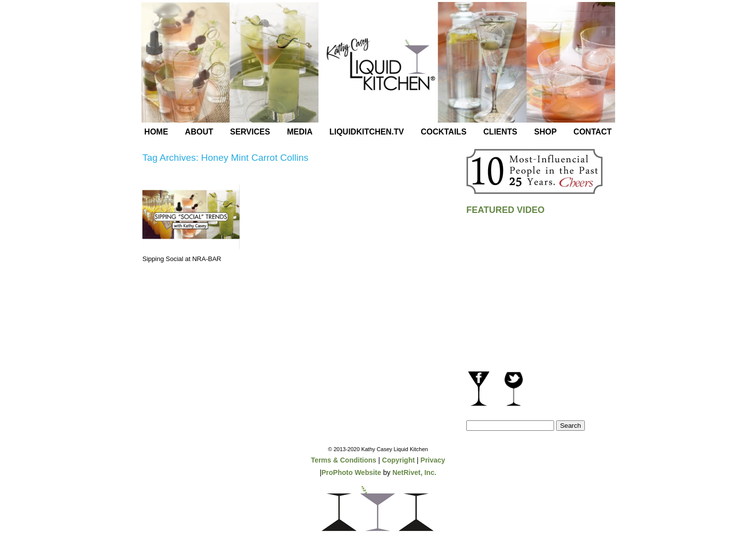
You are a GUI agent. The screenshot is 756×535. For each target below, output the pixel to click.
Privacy (433, 460)
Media (300, 132)
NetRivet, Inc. (414, 472)
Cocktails (443, 132)
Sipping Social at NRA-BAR (182, 259)
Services (250, 132)
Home (156, 132)
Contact (593, 132)
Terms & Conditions (344, 460)
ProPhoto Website (351, 472)
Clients (500, 132)
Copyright (398, 460)
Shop (545, 132)
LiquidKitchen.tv (367, 132)
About (199, 132)
